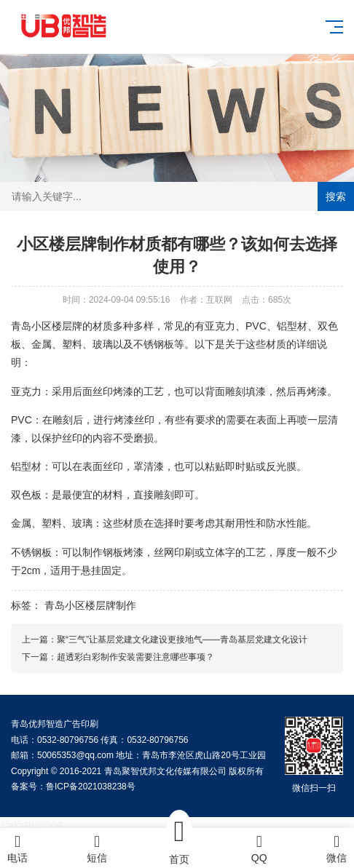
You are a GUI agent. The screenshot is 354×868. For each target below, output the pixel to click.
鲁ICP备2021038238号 (91, 787)
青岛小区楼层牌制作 (90, 605)
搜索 (336, 196)
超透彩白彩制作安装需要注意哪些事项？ (135, 657)
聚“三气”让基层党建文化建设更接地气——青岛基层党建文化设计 (182, 640)
